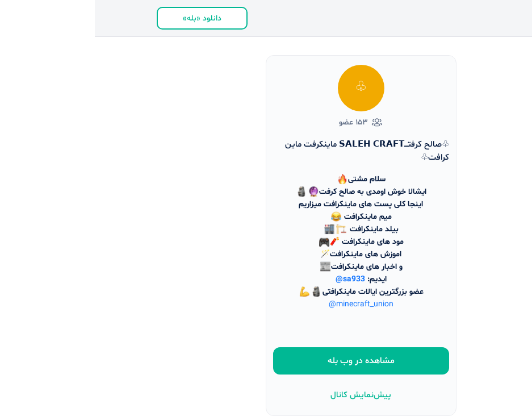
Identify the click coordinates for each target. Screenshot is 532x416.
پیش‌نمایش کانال (266, 395)
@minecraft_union (266, 304)
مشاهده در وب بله (266, 361)
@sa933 (255, 279)
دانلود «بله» (107, 18)
